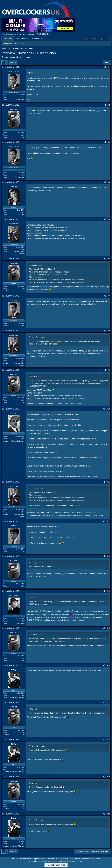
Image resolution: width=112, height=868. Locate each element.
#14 (108, 591)
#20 (108, 814)
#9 (109, 370)
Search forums (20, 43)
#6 (109, 259)
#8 (109, 331)
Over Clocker (9, 58)
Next (12, 62)
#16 (108, 665)
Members (36, 39)
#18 (108, 740)
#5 (109, 219)
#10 (108, 409)
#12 (108, 521)
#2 (109, 105)
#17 (108, 703)
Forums (8, 39)
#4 (109, 182)
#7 (109, 296)
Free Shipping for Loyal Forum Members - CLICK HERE (25, 34)
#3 (109, 142)
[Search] (106, 39)
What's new (21, 39)
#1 (109, 67)
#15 (108, 628)
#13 (108, 556)
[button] (28, 39)
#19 (108, 777)
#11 (108, 482)
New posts (7, 43)
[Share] (105, 67)
